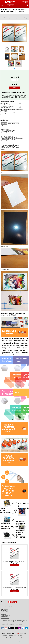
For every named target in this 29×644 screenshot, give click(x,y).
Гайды (19, 641)
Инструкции (4, 635)
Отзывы (13, 126)
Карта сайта (12, 637)
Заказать (14, 88)
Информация (5, 637)
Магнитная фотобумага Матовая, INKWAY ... (14, 562)
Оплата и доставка (6, 126)
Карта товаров (20, 637)
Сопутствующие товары (14, 123)
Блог (13, 633)
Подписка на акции (6, 641)
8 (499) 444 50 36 (25, 1)
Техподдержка (5, 639)
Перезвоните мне (5, 618)
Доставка (20, 635)
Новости (9, 633)
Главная (3, 633)
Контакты (24, 641)
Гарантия (14, 641)
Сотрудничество (12, 635)
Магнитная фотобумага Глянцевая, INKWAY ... (15, 588)
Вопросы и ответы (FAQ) (21, 639)
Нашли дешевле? (14, 90)
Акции (11, 6)
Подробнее (4, 123)
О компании (23, 633)
